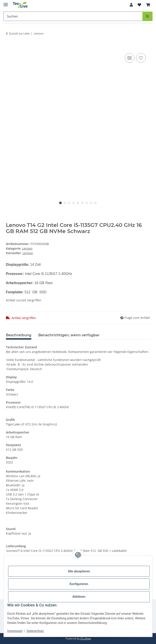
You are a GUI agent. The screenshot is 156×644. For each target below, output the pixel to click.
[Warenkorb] (148, 5)
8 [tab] (91, 203)
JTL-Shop (86, 638)
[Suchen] (73, 16)
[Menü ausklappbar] (6, 3)
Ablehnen (79, 597)
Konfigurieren (79, 584)
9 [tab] (95, 203)
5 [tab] (78, 203)
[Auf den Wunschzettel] (141, 58)
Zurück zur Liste (19, 33)
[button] (131, 5)
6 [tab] (82, 203)
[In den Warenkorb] (9, 47)
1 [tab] (60, 203)
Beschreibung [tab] (19, 335)
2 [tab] (65, 203)
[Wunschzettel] (139, 5)
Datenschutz (35, 631)
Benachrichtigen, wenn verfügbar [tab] (69, 335)
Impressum (15, 631)
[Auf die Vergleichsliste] (130, 58)
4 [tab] (74, 203)
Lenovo (27, 248)
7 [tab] (87, 203)
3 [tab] (69, 203)
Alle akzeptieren (79, 571)
